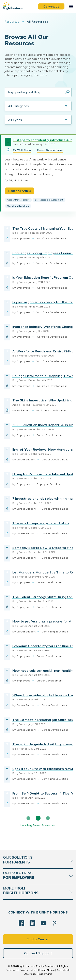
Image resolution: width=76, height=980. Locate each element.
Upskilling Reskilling (18, 206)
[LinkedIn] (32, 923)
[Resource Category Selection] (38, 106)
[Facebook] (21, 923)
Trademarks (45, 974)
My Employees (21, 238)
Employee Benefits (48, 484)
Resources (12, 22)
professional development (49, 200)
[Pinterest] (55, 923)
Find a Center (38, 939)
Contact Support (38, 953)
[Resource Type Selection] (38, 120)
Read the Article (20, 191)
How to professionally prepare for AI (42, 621)
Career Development (50, 150)
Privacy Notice (28, 970)
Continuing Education (55, 632)
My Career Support (24, 459)
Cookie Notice (46, 970)
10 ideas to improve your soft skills (41, 523)
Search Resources (67, 92)
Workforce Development (52, 238)
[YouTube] (44, 923)
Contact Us (51, 6)
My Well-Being (22, 150)
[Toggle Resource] (8, 142)
